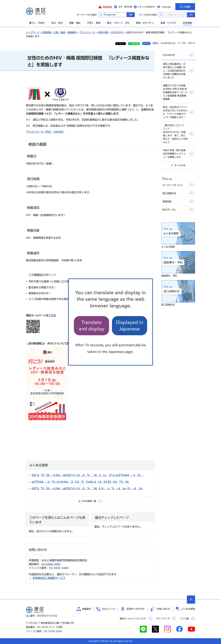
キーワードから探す (101, 15)
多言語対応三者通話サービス (49, 578)
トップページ (33, 32)
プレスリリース (87, 32)
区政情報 (47, 32)
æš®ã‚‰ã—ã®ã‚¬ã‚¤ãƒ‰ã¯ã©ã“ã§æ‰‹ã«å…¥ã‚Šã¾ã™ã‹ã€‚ (80, 482)
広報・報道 (59, 32)
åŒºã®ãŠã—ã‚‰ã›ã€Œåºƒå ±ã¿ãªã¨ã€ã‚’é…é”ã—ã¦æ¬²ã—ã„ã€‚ (87, 488)
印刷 (147, 43)
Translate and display (91, 326)
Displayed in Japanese (130, 326)
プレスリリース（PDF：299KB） (45, 132)
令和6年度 (103, 32)
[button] (105, 7)
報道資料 (72, 32)
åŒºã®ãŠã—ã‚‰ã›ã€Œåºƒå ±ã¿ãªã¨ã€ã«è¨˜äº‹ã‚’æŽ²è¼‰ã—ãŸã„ (88, 475)
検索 (191, 15)
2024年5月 (117, 32)
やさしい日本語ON (146, 7)
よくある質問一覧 (87, 501)
